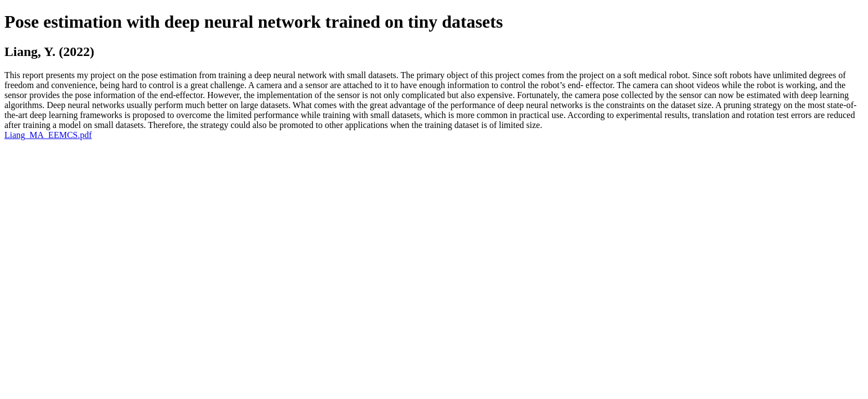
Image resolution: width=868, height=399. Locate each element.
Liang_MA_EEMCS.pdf (48, 135)
